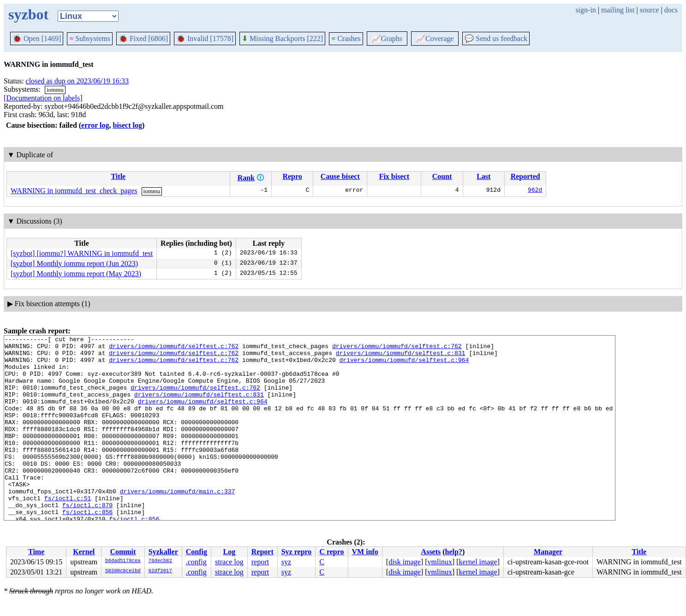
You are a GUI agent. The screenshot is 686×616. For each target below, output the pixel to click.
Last (483, 176)
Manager (548, 552)
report (260, 562)
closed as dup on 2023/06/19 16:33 (78, 81)
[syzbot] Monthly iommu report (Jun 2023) (74, 264)
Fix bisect (394, 176)
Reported (525, 176)
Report (262, 552)
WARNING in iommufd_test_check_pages (74, 191)
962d (535, 191)
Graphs (387, 38)
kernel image (478, 562)
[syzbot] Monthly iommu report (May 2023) (76, 274)
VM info (365, 552)
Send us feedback (496, 38)
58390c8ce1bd (123, 571)
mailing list (618, 10)
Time (36, 552)
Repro (292, 176)
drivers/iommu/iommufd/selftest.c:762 (174, 349)
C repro (331, 552)
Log (230, 552)
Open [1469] (37, 38)
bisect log (127, 125)
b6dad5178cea (123, 561)
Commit (123, 552)
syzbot (28, 14)
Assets (431, 552)
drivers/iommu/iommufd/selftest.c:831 (401, 357)
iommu (55, 90)
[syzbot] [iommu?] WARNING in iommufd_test (82, 253)
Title (118, 176)
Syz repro (297, 552)
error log (95, 125)
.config (196, 562)
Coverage (435, 38)
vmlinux (440, 562)
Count (442, 176)
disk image (405, 562)
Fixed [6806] (143, 38)
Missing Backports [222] (282, 38)
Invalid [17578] (205, 38)
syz (286, 562)
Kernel (84, 552)
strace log (229, 562)
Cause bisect (340, 176)
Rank (246, 178)
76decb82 (160, 561)
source (650, 10)
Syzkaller (163, 552)
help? (454, 552)
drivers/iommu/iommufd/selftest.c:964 (404, 365)
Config (197, 552)
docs (671, 10)
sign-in (585, 10)
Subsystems (90, 38)
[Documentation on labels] (43, 98)
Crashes (346, 38)
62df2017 (160, 571)
